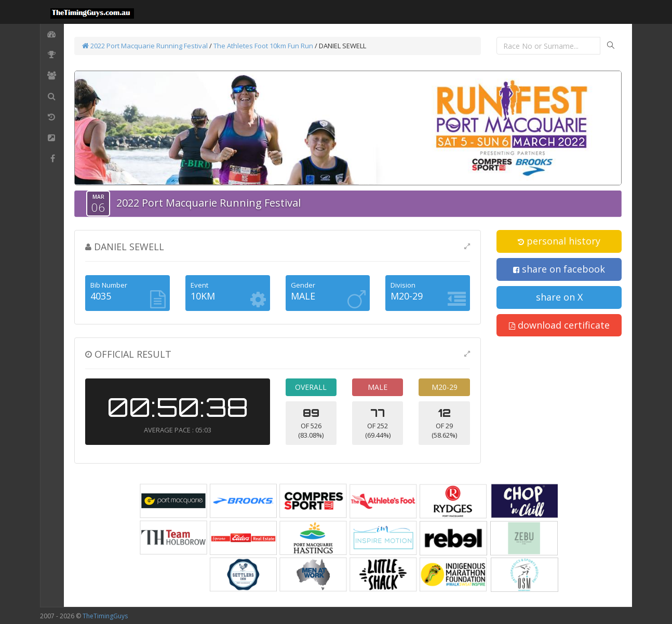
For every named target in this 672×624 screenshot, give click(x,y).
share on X (559, 297)
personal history (559, 241)
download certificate (559, 325)
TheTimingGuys (105, 616)
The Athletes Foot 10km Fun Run (263, 46)
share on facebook (559, 269)
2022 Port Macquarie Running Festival (145, 46)
